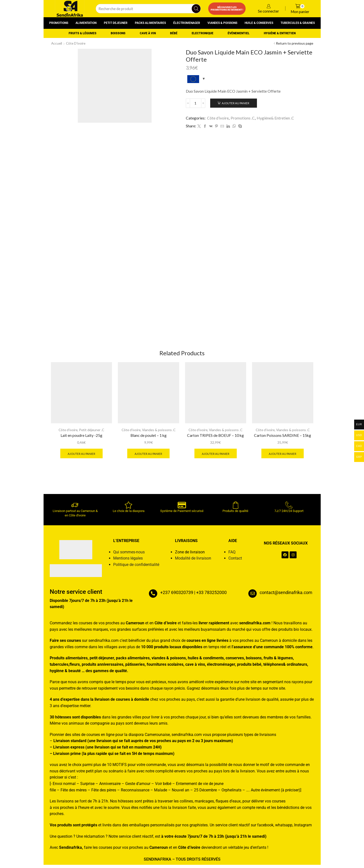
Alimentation (86, 23)
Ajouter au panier (236, 103)
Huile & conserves (259, 23)
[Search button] (196, 9)
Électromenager (187, 23)
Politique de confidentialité (136, 568)
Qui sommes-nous (129, 555)
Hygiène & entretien (280, 33)
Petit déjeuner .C (92, 433)
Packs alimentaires (150, 23)
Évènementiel (239, 33)
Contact (235, 561)
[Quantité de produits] (196, 103)
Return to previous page (295, 43)
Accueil (57, 43)
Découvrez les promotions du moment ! (227, 9)
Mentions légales (128, 561)
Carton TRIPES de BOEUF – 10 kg (216, 438)
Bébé (174, 33)
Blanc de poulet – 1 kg (148, 438)
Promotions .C (243, 118)
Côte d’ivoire (77, 43)
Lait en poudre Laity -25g (81, 438)
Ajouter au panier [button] (81, 456)
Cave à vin (148, 33)
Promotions (59, 23)
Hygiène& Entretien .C (275, 118)
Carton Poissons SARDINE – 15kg (283, 438)
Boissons (118, 33)
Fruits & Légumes (83, 33)
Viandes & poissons (222, 23)
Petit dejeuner (116, 23)
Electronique (203, 33)
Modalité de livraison (193, 561)
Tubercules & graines (298, 23)
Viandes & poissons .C (159, 433)
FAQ (232, 555)
